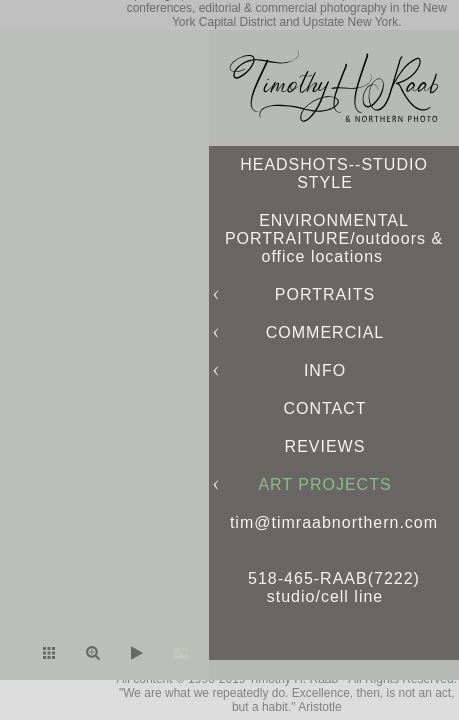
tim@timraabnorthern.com (334, 522)
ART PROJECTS (324, 484)
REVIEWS (325, 446)
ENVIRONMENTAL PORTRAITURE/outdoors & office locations (334, 238)
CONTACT (324, 408)
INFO (325, 370)
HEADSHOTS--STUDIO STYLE (334, 173)
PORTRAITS (325, 294)
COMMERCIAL (325, 332)
